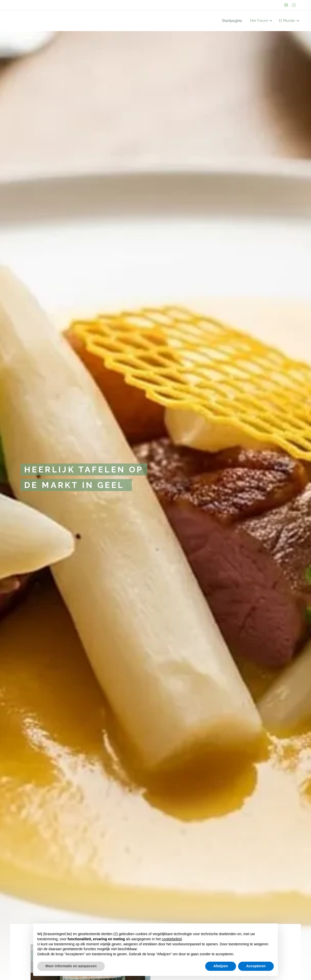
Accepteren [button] (256, 966)
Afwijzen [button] (221, 966)
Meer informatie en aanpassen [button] (71, 966)
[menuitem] (237, 21)
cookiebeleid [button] (172, 939)
